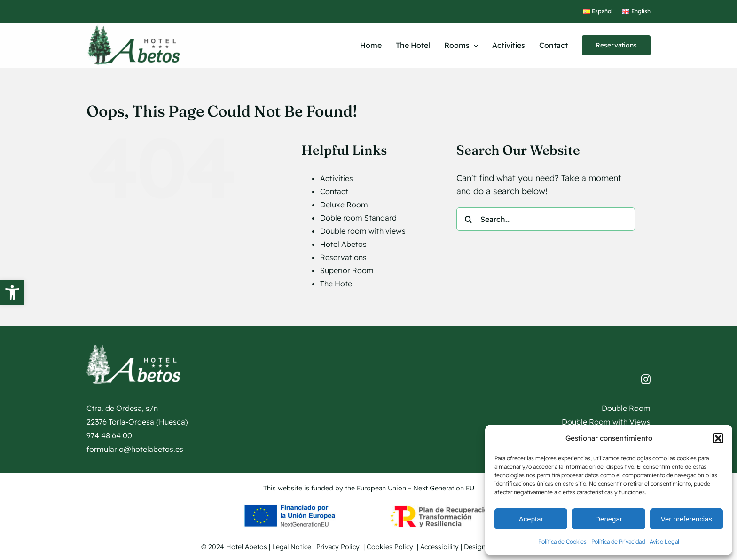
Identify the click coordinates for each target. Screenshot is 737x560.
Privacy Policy (339, 547)
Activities (337, 178)
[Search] (468, 219)
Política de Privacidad (618, 541)
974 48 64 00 (109, 435)
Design (483, 547)
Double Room (626, 408)
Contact (334, 191)
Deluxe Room (344, 205)
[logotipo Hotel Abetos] (133, 27)
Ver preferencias (686, 519)
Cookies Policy (391, 547)
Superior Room (347, 270)
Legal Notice (292, 547)
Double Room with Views (606, 422)
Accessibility (439, 547)
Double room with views (363, 231)
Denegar (609, 519)
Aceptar (531, 519)
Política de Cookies (562, 541)
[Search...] (546, 219)
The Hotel (337, 284)
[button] (12, 292)
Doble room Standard (358, 218)
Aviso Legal (664, 541)
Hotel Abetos (343, 244)
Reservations (343, 257)
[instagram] (646, 379)
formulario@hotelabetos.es (135, 449)
